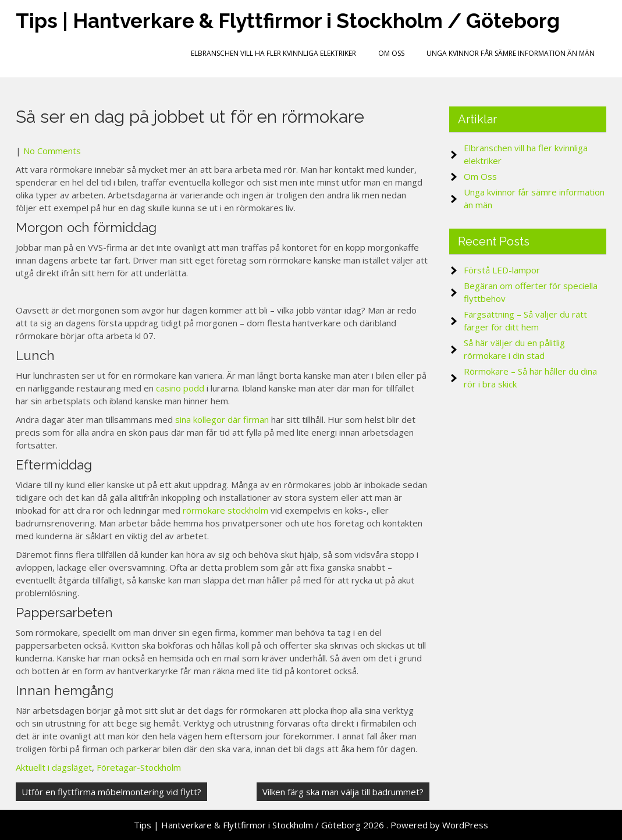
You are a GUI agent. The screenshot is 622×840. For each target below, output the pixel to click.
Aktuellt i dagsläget (54, 767)
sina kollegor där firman (222, 419)
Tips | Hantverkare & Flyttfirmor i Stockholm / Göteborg (288, 21)
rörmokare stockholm (225, 510)
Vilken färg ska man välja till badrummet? (343, 792)
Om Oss (391, 53)
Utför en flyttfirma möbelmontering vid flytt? (111, 792)
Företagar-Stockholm (139, 767)
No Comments (52, 151)
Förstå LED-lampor (502, 270)
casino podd (180, 388)
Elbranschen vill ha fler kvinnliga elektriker (273, 53)
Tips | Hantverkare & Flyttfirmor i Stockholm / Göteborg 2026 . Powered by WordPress (311, 825)
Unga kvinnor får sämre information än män (511, 53)
